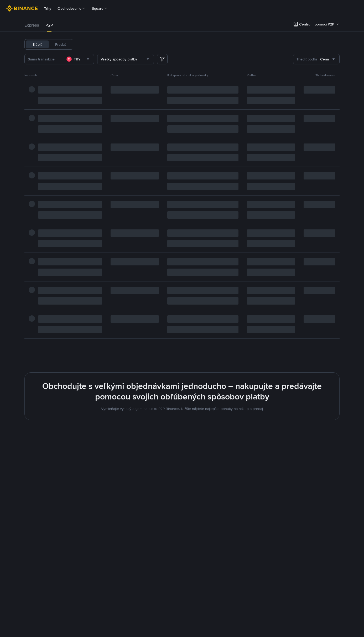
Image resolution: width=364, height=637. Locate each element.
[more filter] (162, 59)
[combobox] (87, 59)
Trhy (48, 8)
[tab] (32, 25)
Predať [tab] (60, 44)
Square (100, 8)
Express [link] (32, 25)
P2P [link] (49, 25)
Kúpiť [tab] (37, 44)
